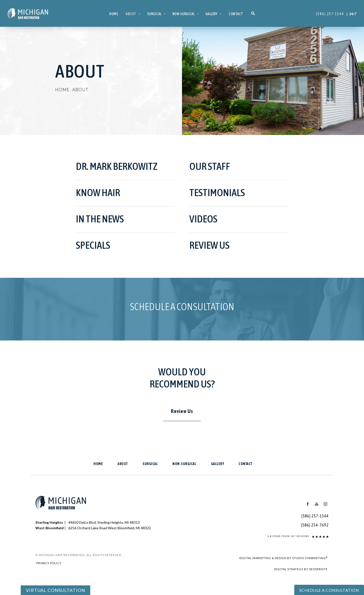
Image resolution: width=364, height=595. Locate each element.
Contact (236, 14)
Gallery (212, 14)
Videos (203, 219)
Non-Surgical (184, 14)
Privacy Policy (49, 563)
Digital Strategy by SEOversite (301, 569)
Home (114, 14)
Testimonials (217, 192)
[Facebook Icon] (308, 504)
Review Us (209, 245)
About (131, 14)
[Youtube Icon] (317, 504)
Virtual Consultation (55, 590)
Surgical (154, 14)
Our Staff (210, 166)
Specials (93, 245)
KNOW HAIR (98, 192)
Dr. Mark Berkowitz (117, 166)
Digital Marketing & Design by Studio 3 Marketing (283, 558)
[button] (253, 14)
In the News (100, 219)
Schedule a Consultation (182, 306)
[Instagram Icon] (325, 504)
